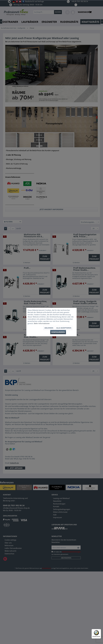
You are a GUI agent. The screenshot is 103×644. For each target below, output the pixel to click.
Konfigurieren (58, 332)
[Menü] (100, 630)
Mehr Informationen (42, 323)
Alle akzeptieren (64, 328)
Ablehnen (49, 328)
